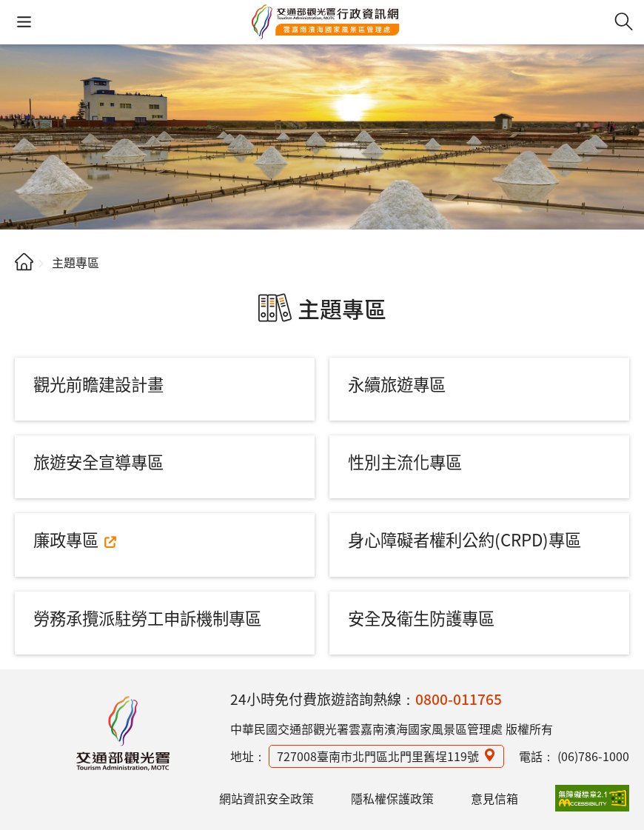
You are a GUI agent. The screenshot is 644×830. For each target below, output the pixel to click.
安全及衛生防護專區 (421, 618)
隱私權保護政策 (392, 798)
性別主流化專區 (405, 461)
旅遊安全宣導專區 (98, 461)
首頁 (24, 262)
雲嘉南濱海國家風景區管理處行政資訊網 (326, 22)
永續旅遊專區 (397, 384)
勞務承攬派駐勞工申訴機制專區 (147, 618)
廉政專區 (66, 539)
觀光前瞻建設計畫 (98, 384)
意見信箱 (494, 798)
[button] (24, 22)
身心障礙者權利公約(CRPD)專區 (464, 539)
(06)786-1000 (593, 756)
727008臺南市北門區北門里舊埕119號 (378, 756)
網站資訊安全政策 (266, 798)
